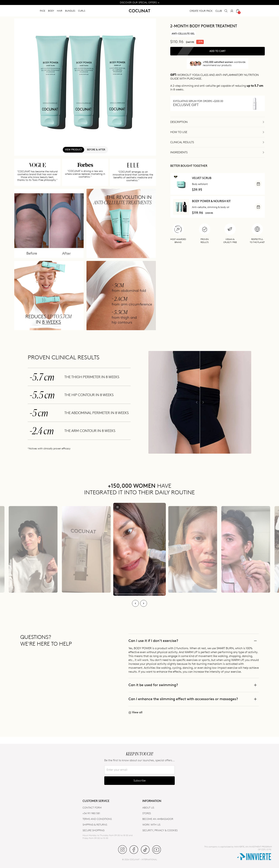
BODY (51, 11)
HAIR (60, 11)
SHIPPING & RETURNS (95, 825)
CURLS (82, 11)
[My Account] (232, 11)
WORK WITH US (151, 825)
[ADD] (258, 184)
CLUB (219, 11)
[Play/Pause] (118, 507)
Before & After (96, 150)
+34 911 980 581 (91, 813)
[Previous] (135, 603)
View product (73, 150)
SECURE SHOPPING (94, 830)
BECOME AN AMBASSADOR (158, 819)
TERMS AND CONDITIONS (97, 819)
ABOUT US (148, 808)
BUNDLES (70, 11)
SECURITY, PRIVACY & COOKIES (160, 830)
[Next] (144, 603)
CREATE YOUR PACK (201, 11)
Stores (147, 813)
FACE (43, 11)
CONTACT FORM (92, 808)
